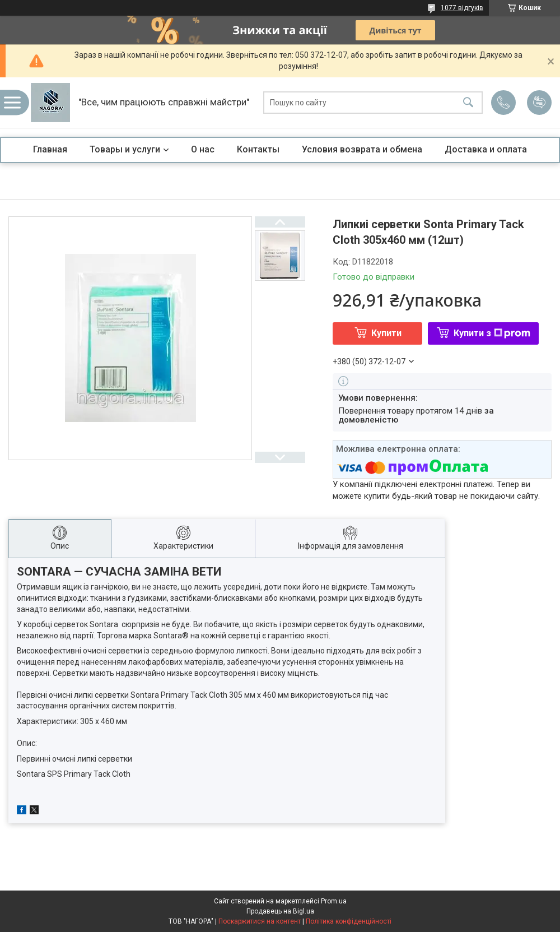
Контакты (258, 149)
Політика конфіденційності (349, 921)
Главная (50, 149)
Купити (386, 333)
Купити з (492, 333)
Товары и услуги (125, 149)
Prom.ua (334, 901)
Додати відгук (539, 103)
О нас (203, 149)
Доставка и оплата (486, 149)
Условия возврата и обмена (362, 149)
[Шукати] (468, 103)
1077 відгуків (462, 8)
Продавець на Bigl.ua (280, 911)
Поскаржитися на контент (260, 921)
